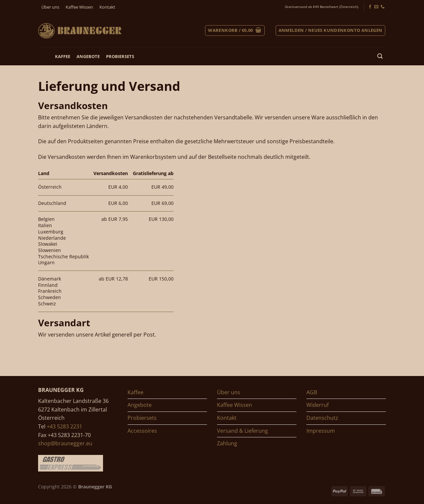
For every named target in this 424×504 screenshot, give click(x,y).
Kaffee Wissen (79, 7)
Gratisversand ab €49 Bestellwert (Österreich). (322, 7)
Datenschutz (322, 418)
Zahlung (227, 443)
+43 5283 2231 (64, 426)
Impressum (321, 431)
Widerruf (318, 405)
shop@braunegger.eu (65, 443)
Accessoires (142, 431)
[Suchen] (380, 56)
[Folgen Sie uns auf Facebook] (370, 7)
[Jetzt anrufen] (383, 7)
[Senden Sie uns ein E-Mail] (376, 7)
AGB (312, 392)
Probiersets (120, 56)
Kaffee (63, 56)
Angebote (88, 56)
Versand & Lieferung (242, 431)
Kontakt (107, 7)
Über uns (50, 7)
